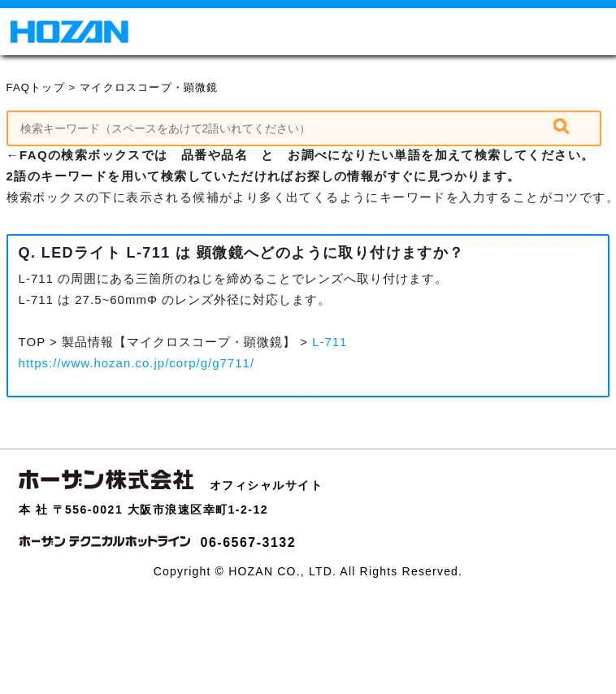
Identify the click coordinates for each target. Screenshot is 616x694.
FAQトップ (36, 87)
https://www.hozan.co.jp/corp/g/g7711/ (137, 363)
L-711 (330, 342)
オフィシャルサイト (267, 485)
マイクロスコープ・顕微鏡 (149, 87)
